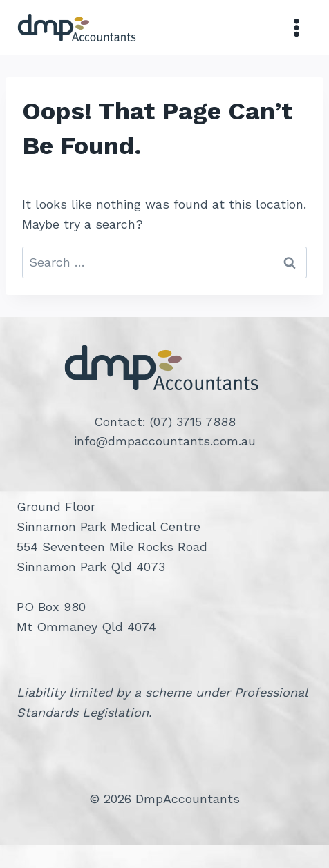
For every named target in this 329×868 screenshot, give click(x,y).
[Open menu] (296, 27)
